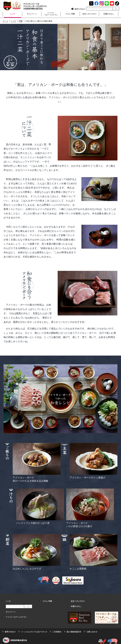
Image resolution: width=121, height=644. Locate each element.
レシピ (8, 601)
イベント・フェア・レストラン (16, 617)
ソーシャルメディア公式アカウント (34, 632)
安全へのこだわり (78, 601)
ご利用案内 (57, 632)
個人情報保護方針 (74, 632)
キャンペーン (11, 612)
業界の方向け (80, 9)
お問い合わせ (92, 632)
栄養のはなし (76, 606)
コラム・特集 (47, 601)
